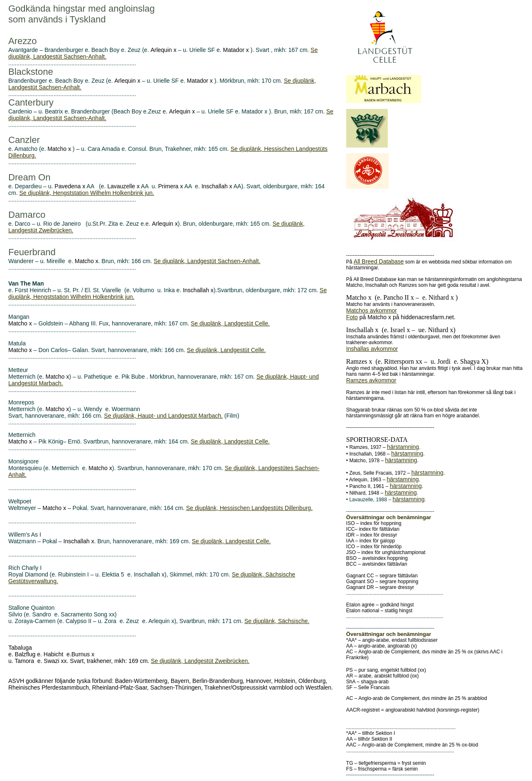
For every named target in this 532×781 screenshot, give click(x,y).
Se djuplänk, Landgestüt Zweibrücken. (200, 661)
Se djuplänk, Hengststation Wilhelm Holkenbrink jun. (87, 193)
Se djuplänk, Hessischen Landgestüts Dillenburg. (249, 508)
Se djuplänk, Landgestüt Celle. (230, 323)
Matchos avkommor (372, 310)
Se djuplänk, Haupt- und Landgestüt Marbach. (163, 416)
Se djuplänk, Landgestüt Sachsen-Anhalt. (207, 261)
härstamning (403, 447)
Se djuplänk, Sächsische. (277, 621)
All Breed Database (379, 261)
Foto (352, 317)
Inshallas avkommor (372, 349)
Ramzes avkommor (371, 380)
